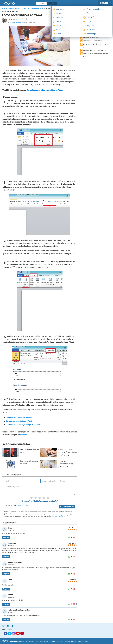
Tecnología (11, 8)
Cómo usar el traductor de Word (29, 463)
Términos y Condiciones (56, 642)
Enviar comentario (67, 507)
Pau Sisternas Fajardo (15, 23)
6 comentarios (36, 19)
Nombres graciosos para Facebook (95, 50)
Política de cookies (83, 642)
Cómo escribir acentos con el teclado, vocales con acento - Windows (96, 23)
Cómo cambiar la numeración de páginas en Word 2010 (68, 452)
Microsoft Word (25, 8)
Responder (6, 538)
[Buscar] (56, 3)
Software (18, 8)
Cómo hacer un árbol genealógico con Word (23, 425)
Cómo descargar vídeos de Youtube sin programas (96, 29)
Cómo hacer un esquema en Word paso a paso (66, 464)
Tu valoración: (26, 501)
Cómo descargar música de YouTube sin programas (97, 46)
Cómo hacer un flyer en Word (29, 451)
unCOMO (4, 8)
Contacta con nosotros (42, 642)
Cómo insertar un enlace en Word (19, 418)
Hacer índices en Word (37, 8)
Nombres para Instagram (92, 37)
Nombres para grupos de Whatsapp (95, 34)
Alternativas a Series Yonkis (92, 41)
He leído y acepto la (17, 505)
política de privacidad (22, 505)
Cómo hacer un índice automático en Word (45, 90)
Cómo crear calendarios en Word (19, 421)
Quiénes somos (30, 642)
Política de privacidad (70, 642)
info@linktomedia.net (59, 516)
